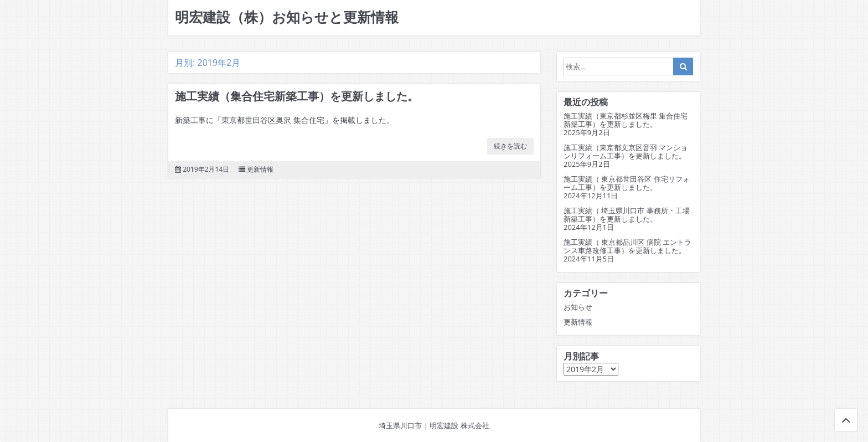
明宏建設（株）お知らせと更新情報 (287, 17)
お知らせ (578, 307)
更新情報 (260, 169)
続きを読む (510, 146)
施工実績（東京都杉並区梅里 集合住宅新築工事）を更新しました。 (626, 120)
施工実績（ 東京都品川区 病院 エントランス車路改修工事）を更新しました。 (627, 246)
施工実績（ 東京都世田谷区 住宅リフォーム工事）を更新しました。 (627, 183)
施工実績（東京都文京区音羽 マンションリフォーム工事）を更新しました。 (626, 152)
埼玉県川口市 (400, 425)
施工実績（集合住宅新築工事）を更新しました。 (297, 96)
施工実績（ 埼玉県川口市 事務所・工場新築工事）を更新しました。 (627, 215)
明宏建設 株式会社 (459, 425)
